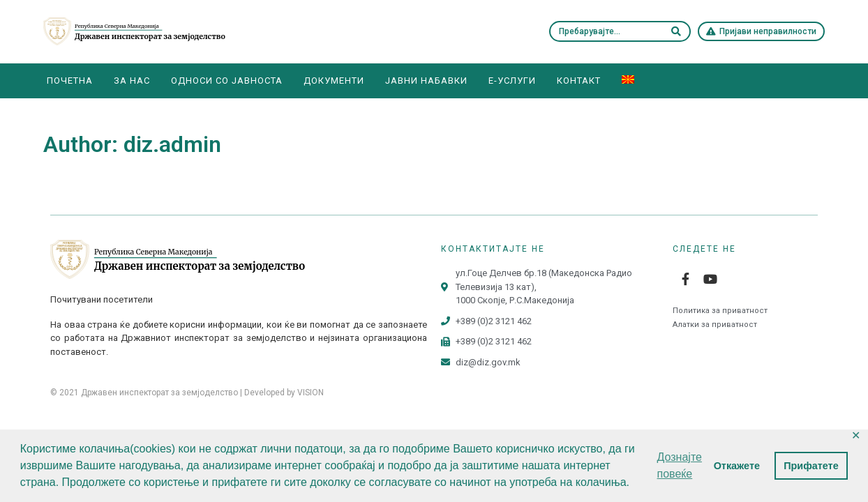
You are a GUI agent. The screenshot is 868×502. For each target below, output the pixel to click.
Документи (334, 81)
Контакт (579, 81)
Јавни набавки (426, 81)
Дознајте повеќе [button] (680, 465)
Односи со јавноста (227, 81)
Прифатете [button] (811, 466)
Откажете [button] (737, 466)
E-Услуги (512, 81)
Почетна (70, 81)
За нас (132, 81)
